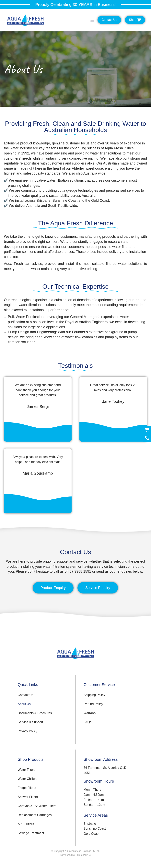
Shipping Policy (94, 695)
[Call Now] (147, 438)
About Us (24, 704)
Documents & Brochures (35, 713)
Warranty (90, 713)
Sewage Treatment (31, 833)
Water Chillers (28, 779)
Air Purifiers (26, 824)
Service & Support (30, 722)
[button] (92, 20)
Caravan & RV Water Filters (37, 806)
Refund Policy (93, 704)
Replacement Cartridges (35, 815)
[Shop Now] (147, 430)
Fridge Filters (27, 788)
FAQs (87, 722)
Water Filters (27, 770)
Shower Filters (28, 797)
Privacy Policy (28, 731)
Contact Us (25, 695)
